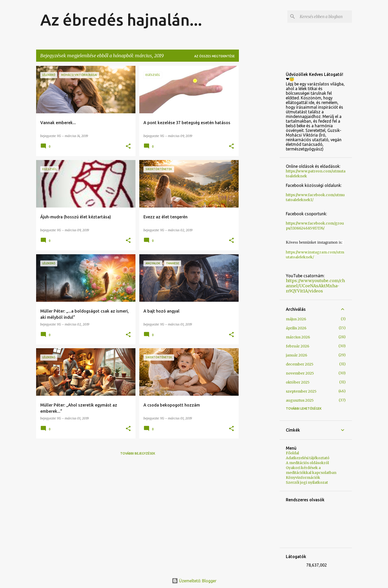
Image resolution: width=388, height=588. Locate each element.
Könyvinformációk (303, 478)
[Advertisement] (259, 143)
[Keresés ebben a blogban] (325, 17)
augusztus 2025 (300, 400)
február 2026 (298, 346)
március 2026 (298, 337)
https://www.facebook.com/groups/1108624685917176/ (315, 226)
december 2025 (300, 364)
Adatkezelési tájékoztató (308, 458)
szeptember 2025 (301, 391)
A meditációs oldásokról (307, 463)
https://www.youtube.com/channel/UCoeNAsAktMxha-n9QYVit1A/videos (315, 286)
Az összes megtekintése (215, 56)
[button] (128, 146)
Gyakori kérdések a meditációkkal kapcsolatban (311, 470)
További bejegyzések (138, 453)
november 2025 (300, 373)
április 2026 (296, 328)
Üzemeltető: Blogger (194, 581)
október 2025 (298, 382)
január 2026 (297, 355)
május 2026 (296, 319)
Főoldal (292, 453)
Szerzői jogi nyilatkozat (307, 482)
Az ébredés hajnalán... (121, 20)
